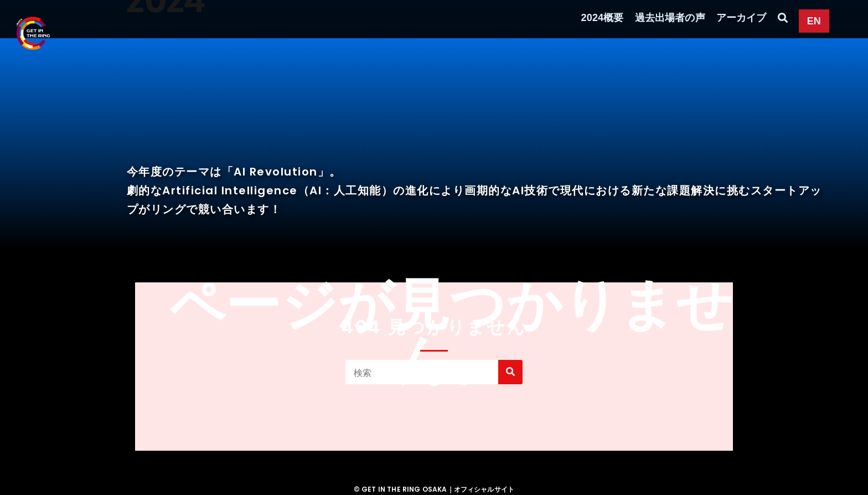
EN (814, 21)
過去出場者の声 (670, 18)
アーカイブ (742, 18)
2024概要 (603, 18)
